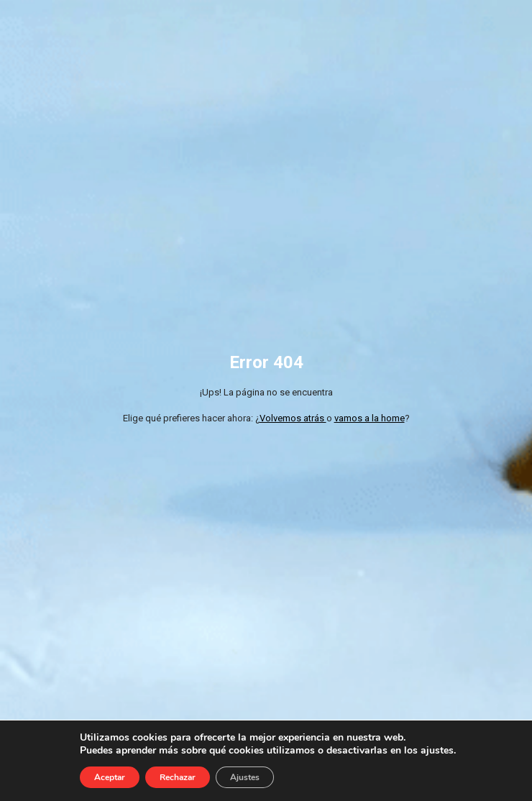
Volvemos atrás (293, 418)
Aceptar (110, 777)
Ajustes (245, 777)
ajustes (437, 751)
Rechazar (178, 777)
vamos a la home (370, 418)
